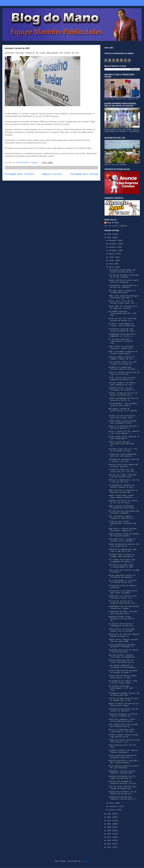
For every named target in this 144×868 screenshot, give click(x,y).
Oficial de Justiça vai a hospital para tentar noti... (123, 602)
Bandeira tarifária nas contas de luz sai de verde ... (123, 502)
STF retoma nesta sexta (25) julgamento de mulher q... (122, 561)
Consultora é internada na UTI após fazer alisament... (123, 592)
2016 (110, 840)
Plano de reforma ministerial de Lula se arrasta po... (124, 373)
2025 (110, 238)
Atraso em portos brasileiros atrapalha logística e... (122, 756)
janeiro (113, 810)
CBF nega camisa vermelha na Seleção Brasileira (122, 292)
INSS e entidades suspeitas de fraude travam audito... (123, 353)
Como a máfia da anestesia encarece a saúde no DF (121, 347)
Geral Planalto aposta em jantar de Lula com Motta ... (124, 767)
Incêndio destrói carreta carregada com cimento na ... (123, 389)
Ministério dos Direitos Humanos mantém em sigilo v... (124, 635)
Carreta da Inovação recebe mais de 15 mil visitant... (124, 276)
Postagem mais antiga (84, 174)
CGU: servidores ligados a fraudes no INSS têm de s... (123, 517)
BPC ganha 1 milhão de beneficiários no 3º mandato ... (123, 411)
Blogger (85, 861)
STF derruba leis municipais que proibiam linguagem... (124, 512)
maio (111, 264)
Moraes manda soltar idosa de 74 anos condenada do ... (124, 438)
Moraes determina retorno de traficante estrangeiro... (122, 576)
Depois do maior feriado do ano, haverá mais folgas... (124, 705)
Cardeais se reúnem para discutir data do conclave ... (124, 368)
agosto (112, 254)
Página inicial (52, 174)
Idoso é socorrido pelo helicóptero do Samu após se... (121, 444)
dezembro (113, 241)
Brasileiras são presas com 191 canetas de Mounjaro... (123, 710)
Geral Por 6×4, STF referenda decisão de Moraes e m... (122, 320)
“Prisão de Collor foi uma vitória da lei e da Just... (123, 471)
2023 (110, 817)
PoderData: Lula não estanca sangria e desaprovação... (122, 772)
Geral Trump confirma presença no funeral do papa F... (123, 672)
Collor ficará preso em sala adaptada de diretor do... (122, 379)
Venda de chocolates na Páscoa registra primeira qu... (123, 715)
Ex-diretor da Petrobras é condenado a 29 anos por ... (123, 625)
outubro (113, 247)
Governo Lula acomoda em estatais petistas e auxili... (124, 782)
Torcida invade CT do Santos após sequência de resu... (122, 384)
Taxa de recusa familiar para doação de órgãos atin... (122, 788)
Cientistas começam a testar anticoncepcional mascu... (122, 720)
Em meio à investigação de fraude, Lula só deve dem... (123, 325)
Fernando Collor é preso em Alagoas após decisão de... (122, 556)
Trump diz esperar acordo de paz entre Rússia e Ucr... (124, 741)
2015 (110, 844)
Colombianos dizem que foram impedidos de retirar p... (122, 335)
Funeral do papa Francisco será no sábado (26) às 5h (123, 699)
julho (112, 257)
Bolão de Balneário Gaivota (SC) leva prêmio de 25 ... (124, 545)
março (112, 803)
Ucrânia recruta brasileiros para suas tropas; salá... (122, 417)
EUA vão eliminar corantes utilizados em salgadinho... (123, 656)
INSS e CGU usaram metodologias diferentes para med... (123, 297)
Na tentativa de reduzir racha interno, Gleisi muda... (123, 682)
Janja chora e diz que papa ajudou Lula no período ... (122, 630)
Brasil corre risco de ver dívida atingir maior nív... (123, 302)
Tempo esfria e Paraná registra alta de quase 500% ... (123, 641)
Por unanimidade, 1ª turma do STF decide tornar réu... (122, 582)
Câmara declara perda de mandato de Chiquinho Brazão (124, 535)
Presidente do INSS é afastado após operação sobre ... (123, 613)
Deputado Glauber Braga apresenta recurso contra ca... (121, 619)
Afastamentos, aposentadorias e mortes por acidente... (123, 287)
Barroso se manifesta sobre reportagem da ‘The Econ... (122, 731)
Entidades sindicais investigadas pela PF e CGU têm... (122, 313)
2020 (110, 827)
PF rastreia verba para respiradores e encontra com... (121, 341)
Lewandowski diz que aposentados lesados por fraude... (124, 607)
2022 (110, 821)
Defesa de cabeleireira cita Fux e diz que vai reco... (124, 481)
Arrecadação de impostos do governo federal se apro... (122, 486)
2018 (110, 834)
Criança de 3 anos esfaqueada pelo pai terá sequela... (122, 455)
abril (112, 267)
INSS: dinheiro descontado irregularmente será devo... (123, 507)
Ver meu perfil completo (116, 226)
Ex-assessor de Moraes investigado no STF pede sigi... (121, 688)
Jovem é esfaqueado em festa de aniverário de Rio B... (123, 399)
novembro (113, 244)
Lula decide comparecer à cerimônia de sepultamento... (123, 666)
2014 (110, 847)
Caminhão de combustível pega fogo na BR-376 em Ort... (122, 550)
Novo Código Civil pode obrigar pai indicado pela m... (123, 725)
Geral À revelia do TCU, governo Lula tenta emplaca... (124, 432)
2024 (110, 814)
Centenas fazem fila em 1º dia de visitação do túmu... (123, 450)
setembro (113, 251)
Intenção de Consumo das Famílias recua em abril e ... (124, 798)
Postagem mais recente (19, 174)
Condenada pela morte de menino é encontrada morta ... (123, 651)
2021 (110, 824)
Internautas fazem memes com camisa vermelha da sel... (122, 271)
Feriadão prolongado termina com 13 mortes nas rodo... (124, 694)
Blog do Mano (113, 223)
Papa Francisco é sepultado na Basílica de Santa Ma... (123, 491)
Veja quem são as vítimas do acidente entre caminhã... (122, 540)
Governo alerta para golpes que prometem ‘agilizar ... (123, 466)
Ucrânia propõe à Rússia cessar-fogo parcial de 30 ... (124, 736)
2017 (110, 837)
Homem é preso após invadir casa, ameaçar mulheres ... (122, 497)
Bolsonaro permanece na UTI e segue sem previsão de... (122, 777)
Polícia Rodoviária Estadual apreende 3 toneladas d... (122, 646)
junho (112, 261)
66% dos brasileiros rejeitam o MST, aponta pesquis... (123, 762)
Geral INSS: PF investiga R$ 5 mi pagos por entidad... (123, 307)
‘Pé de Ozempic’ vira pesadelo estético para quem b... (123, 404)
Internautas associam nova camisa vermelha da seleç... (123, 330)
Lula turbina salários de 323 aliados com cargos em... (122, 363)
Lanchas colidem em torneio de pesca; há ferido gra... (123, 394)
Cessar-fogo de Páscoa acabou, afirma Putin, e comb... (123, 677)
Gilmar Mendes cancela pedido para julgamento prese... (122, 422)
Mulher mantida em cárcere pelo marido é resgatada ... (123, 281)
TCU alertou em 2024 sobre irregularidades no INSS (121, 566)
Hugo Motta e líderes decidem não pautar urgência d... (122, 530)
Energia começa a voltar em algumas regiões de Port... (122, 358)
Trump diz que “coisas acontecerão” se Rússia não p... (122, 524)
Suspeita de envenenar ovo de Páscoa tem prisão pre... (122, 793)
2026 (110, 234)
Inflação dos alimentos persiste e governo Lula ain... (124, 460)
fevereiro (114, 807)
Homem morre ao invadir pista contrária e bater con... (122, 597)
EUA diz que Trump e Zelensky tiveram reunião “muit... (122, 476)
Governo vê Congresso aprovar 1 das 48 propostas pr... (123, 427)
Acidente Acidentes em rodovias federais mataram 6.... (123, 751)
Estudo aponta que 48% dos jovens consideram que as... (123, 661)
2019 (110, 831)
